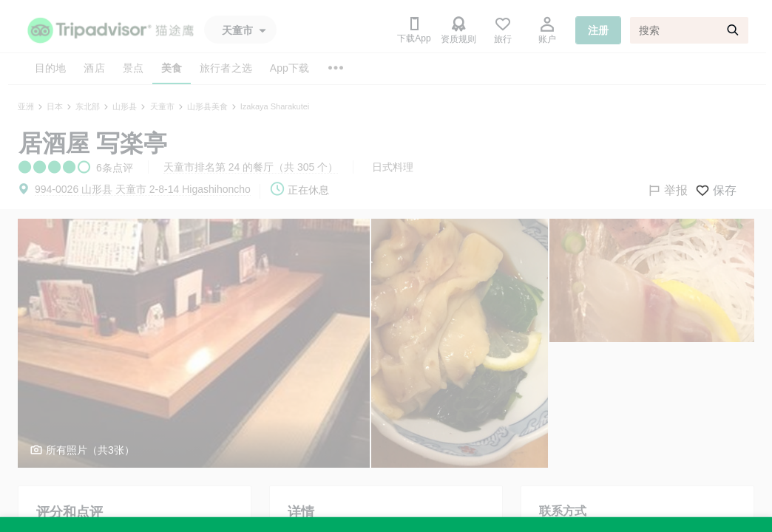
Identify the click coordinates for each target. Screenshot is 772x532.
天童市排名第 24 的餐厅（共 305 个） (251, 167)
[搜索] (689, 30)
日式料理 (393, 167)
